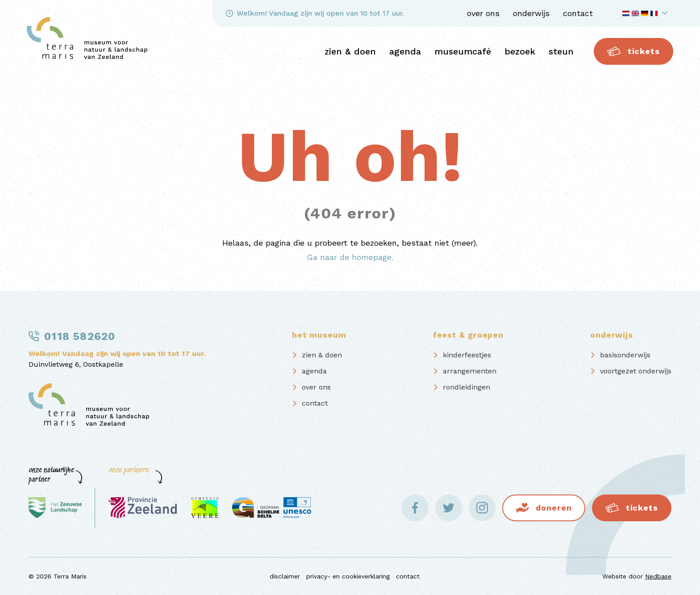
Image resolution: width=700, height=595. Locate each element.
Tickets (633, 51)
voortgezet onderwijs (636, 371)
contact (578, 13)
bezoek (520, 51)
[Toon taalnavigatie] (646, 13)
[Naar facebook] (415, 508)
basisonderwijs (625, 355)
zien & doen (350, 51)
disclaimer (285, 576)
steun (561, 51)
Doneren (554, 508)
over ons (483, 13)
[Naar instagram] (482, 508)
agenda (405, 51)
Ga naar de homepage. (350, 257)
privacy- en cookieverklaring (348, 576)
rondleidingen (467, 387)
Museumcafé (463, 51)
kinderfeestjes (467, 355)
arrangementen (470, 371)
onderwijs (531, 13)
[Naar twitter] (449, 508)
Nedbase (658, 576)
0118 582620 (80, 336)
